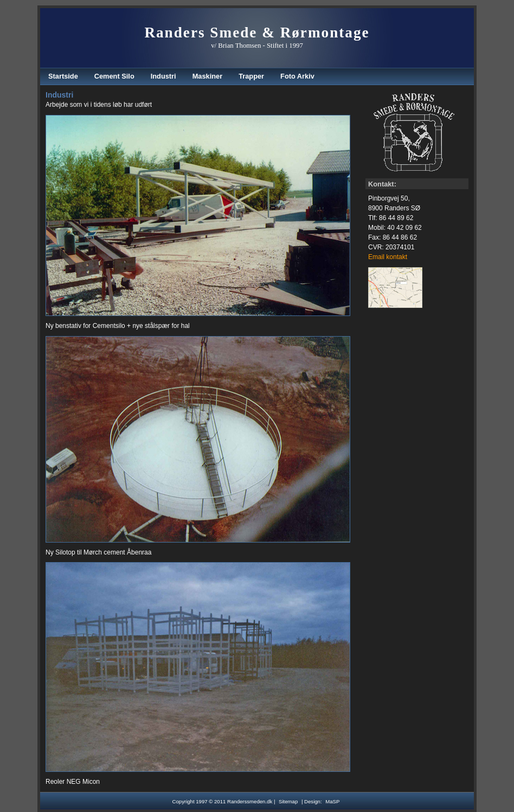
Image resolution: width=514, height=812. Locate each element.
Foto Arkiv (297, 76)
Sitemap (288, 801)
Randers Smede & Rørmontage (257, 33)
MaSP (332, 801)
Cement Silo (114, 76)
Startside (63, 76)
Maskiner (207, 76)
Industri (163, 76)
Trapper (251, 76)
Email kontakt (388, 257)
